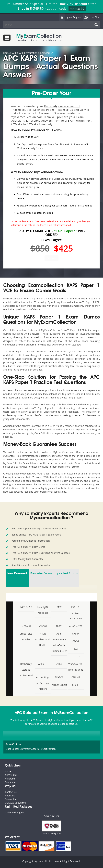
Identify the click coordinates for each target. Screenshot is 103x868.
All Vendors (11, 775)
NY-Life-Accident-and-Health (43, 639)
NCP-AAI (26, 626)
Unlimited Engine (14, 812)
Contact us (11, 792)
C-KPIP (76, 685)
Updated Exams (67, 574)
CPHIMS (76, 677)
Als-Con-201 (76, 626)
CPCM (76, 641)
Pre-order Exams (41, 574)
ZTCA (59, 664)
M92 (59, 607)
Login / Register (70, 17)
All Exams (10, 779)
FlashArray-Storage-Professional (26, 670)
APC (14, 53)
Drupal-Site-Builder (26, 637)
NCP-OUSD (26, 607)
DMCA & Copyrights (16, 803)
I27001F (76, 656)
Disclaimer (11, 782)
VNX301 (43, 626)
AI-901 (59, 626)
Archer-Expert (59, 685)
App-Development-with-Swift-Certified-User (59, 642)
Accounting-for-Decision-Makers (43, 683)
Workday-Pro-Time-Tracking (76, 667)
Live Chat (91, 17)
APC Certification (28, 53)
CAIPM (76, 634)
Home (6, 53)
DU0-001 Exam (14, 744)
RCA (76, 649)
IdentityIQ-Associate (43, 610)
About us (10, 796)
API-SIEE (43, 664)
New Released (17, 574)
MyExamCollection (39, 38)
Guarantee (11, 799)
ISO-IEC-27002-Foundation (76, 613)
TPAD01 (59, 677)
